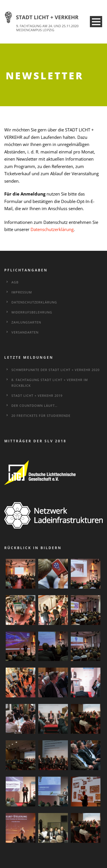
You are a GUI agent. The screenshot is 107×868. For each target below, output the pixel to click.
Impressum (22, 292)
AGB (15, 282)
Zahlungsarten (26, 322)
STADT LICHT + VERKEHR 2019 (37, 395)
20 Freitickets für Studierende (41, 415)
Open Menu (96, 22)
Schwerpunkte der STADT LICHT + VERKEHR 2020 (55, 369)
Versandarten (25, 332)
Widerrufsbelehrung (32, 312)
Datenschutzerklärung (52, 229)
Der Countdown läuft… (35, 405)
